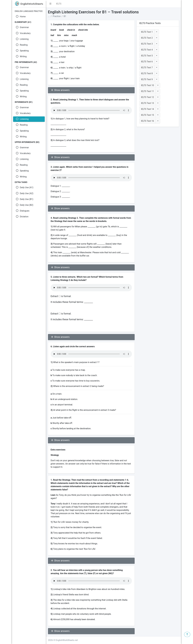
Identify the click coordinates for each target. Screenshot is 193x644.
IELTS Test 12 (148, 97)
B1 (65, 16)
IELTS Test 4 (147, 50)
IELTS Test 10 (148, 85)
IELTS (59, 4)
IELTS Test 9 (147, 79)
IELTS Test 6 (147, 62)
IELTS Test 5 (147, 56)
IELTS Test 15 (148, 115)
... (49, 16)
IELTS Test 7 (147, 68)
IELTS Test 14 (148, 109)
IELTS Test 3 (147, 44)
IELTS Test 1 (147, 32)
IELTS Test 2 (147, 38)
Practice (57, 16)
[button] (50, 4)
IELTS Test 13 (148, 103)
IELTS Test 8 (147, 73)
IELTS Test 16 (148, 121)
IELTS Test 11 (148, 91)
